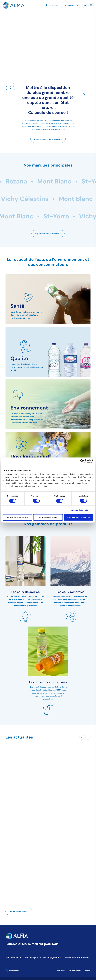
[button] (71, 5)
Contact (87, 971)
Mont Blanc (73, 181)
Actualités (61, 971)
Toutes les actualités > (19, 911)
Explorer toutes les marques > (48, 233)
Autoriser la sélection (48, 517)
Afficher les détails (80, 510)
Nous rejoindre (75, 971)
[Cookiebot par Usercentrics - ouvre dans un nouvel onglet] (82, 461)
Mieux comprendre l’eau (78, 957)
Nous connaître (14, 957)
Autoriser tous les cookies (78, 517)
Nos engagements (52, 957)
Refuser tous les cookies (18, 517)
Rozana (35, 181)
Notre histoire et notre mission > (48, 139)
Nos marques (32, 957)
